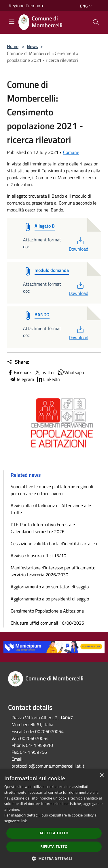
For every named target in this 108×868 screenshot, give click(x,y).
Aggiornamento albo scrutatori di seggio (50, 587)
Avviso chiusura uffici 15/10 (38, 556)
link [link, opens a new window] (24, 821)
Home (13, 46)
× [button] (102, 776)
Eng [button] (87, 6)
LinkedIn (48, 379)
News (32, 46)
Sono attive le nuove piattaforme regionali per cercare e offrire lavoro (52, 490)
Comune (71, 152)
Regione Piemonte (26, 5)
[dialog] (54, 819)
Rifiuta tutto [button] (54, 847)
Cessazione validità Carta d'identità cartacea (54, 543)
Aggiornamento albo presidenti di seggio (50, 599)
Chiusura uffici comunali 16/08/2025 (47, 623)
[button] (54, 859)
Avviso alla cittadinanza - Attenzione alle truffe (51, 509)
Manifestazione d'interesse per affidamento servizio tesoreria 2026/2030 (53, 571)
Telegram (22, 379)
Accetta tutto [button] (54, 833)
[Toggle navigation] (12, 22)
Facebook (19, 372)
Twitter (44, 372)
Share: (18, 362)
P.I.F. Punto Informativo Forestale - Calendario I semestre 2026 (44, 528)
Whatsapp (71, 372)
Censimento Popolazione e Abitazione (47, 611)
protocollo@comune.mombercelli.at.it (48, 766)
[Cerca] (96, 22)
